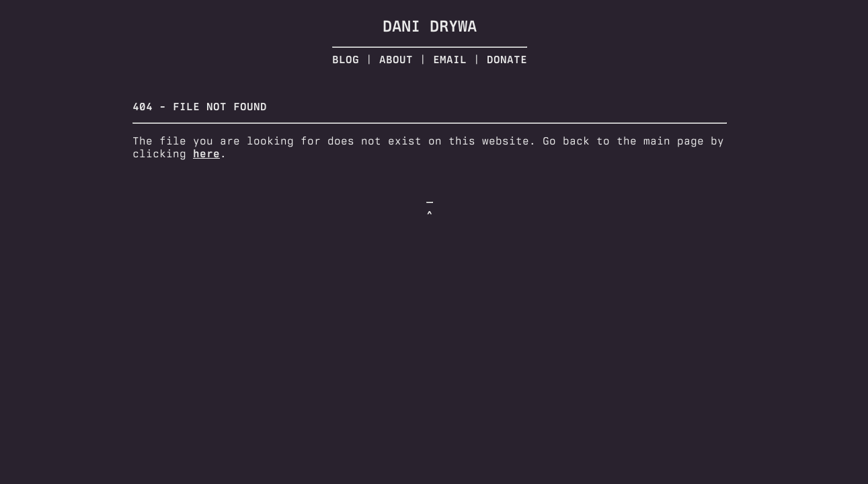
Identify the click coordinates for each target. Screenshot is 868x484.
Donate (507, 59)
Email (450, 59)
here (206, 154)
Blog (346, 59)
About (396, 59)
